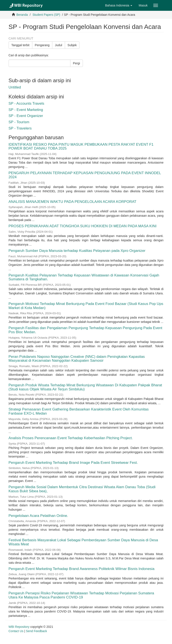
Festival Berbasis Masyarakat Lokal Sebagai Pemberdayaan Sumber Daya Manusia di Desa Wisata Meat (83, 542)
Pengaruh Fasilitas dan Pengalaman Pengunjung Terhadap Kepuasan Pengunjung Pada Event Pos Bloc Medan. (85, 330)
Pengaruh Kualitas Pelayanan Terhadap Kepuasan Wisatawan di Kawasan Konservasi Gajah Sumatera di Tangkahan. (84, 277)
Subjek (72, 45)
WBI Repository (19, 627)
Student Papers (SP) (46, 15)
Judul (58, 45)
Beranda (22, 15)
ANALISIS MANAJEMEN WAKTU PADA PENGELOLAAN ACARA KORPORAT (73, 202)
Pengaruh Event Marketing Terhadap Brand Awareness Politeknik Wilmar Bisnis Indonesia (82, 569)
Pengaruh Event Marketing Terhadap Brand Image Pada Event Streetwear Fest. (73, 463)
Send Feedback (36, 631)
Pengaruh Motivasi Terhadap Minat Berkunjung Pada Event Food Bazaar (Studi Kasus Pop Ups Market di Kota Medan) (86, 306)
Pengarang (42, 45)
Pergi (77, 63)
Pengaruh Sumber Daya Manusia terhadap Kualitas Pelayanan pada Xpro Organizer (77, 251)
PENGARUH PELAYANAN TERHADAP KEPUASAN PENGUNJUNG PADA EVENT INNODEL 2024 (85, 175)
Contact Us (16, 631)
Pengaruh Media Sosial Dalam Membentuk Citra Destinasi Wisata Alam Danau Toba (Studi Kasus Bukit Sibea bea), (82, 489)
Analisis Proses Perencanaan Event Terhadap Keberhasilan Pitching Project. (71, 438)
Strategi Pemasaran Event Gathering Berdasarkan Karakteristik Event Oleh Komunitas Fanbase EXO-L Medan (79, 411)
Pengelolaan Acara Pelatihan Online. (38, 516)
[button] (119, 5)
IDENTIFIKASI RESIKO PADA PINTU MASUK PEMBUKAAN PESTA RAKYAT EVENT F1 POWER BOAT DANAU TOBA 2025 (81, 147)
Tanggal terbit (20, 45)
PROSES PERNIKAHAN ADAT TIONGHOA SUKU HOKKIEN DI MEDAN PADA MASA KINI (83, 226)
